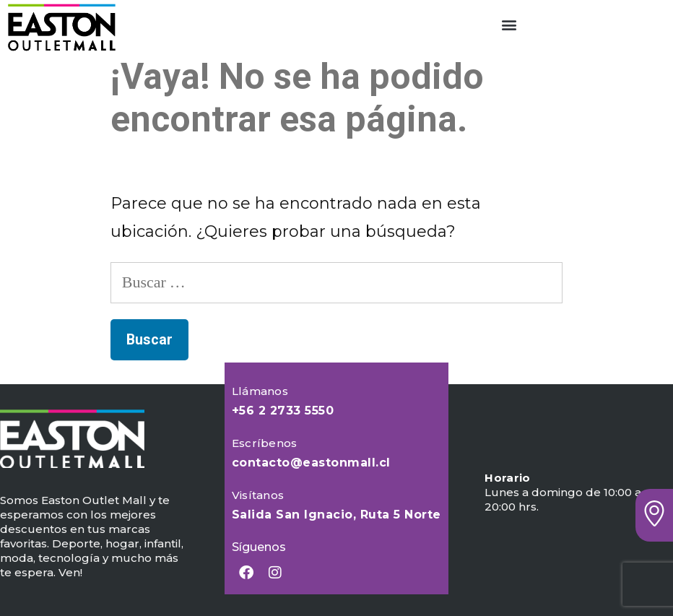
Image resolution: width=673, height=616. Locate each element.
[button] (509, 24)
